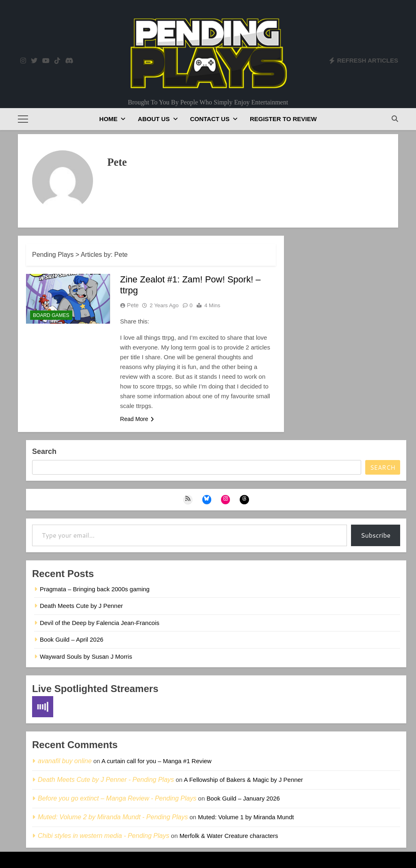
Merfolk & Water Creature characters (229, 836)
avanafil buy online (65, 761)
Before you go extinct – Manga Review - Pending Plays (117, 798)
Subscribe (376, 535)
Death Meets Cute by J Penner (81, 606)
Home (108, 119)
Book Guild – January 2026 (243, 798)
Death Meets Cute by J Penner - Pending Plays (106, 780)
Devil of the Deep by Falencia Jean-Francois (100, 623)
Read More (137, 419)
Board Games (51, 315)
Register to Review (283, 119)
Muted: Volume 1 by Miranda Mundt (246, 817)
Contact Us (210, 119)
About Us (154, 119)
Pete (133, 305)
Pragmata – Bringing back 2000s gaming (95, 589)
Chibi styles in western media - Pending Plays (104, 836)
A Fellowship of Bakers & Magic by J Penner (243, 780)
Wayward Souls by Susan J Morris (86, 656)
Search (44, 451)
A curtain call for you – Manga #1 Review (157, 761)
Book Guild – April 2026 (71, 639)
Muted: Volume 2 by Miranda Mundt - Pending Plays (113, 817)
